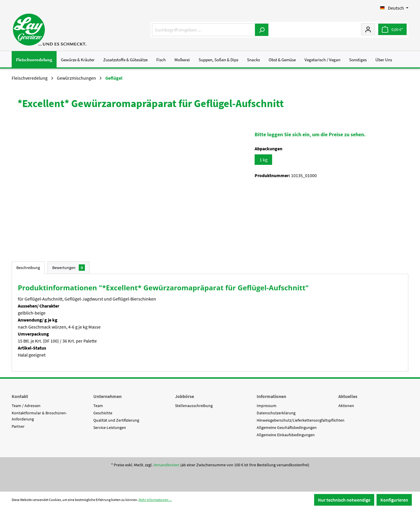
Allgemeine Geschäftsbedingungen (287, 427)
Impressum (267, 406)
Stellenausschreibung (194, 406)
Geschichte (103, 413)
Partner (18, 426)
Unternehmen (107, 396)
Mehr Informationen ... (155, 500)
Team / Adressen (26, 406)
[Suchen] (262, 30)
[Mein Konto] (368, 29)
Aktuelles (348, 396)
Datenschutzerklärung (276, 413)
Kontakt (20, 396)
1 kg (264, 160)
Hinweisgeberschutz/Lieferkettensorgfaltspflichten (301, 420)
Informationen (271, 396)
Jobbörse (184, 396)
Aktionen (346, 406)
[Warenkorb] (392, 29)
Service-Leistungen (110, 427)
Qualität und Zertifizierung (116, 420)
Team (98, 406)
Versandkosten (166, 465)
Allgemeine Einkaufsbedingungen (286, 435)
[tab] (28, 268)
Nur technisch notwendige (344, 500)
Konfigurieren (394, 500)
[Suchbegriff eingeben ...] (204, 30)
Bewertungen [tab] (69, 268)
